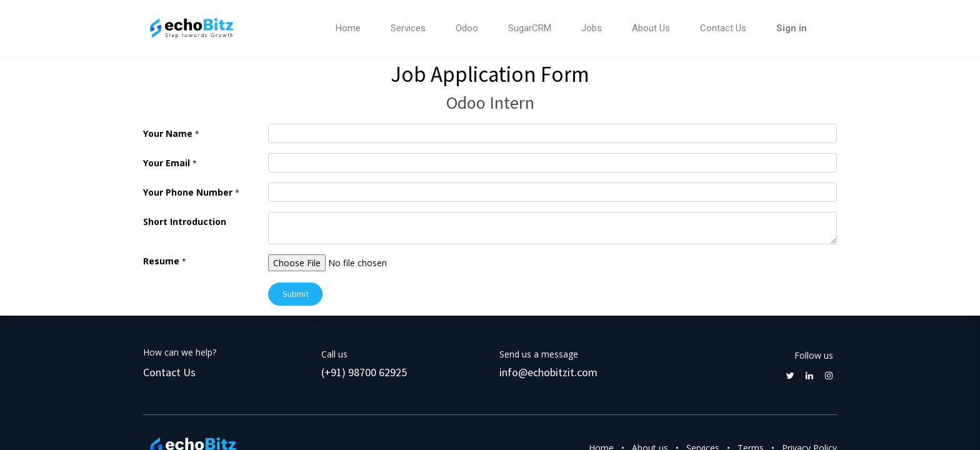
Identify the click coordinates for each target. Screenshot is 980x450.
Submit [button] (296, 294)
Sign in (792, 28)
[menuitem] (348, 28)
